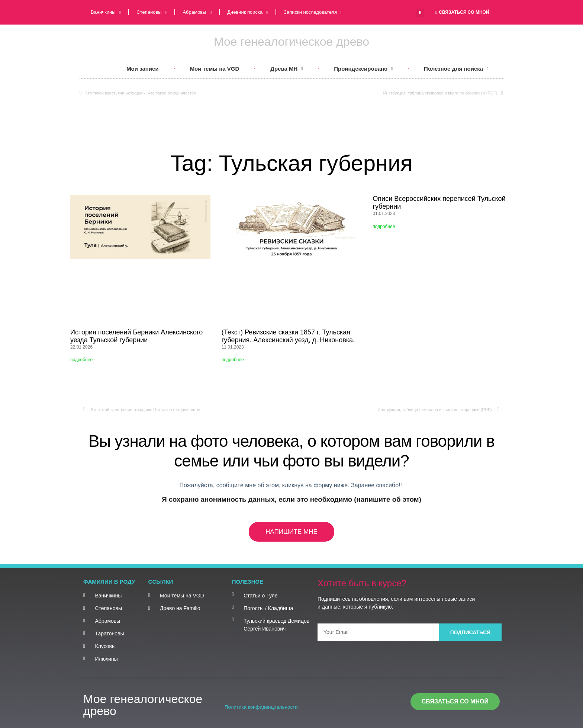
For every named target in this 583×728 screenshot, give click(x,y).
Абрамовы (197, 12)
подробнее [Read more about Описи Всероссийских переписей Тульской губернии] (384, 227)
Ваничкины (106, 12)
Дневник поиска (248, 12)
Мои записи (143, 69)
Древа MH (286, 69)
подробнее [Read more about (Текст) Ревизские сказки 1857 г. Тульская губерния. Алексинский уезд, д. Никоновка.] (233, 360)
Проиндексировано (363, 69)
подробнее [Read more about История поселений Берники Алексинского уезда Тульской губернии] (81, 360)
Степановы (152, 12)
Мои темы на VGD (215, 69)
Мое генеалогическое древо (291, 42)
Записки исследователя (313, 12)
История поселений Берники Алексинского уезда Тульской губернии (136, 336)
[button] (420, 13)
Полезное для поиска (456, 69)
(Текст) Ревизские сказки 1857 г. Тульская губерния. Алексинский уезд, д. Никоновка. (288, 336)
